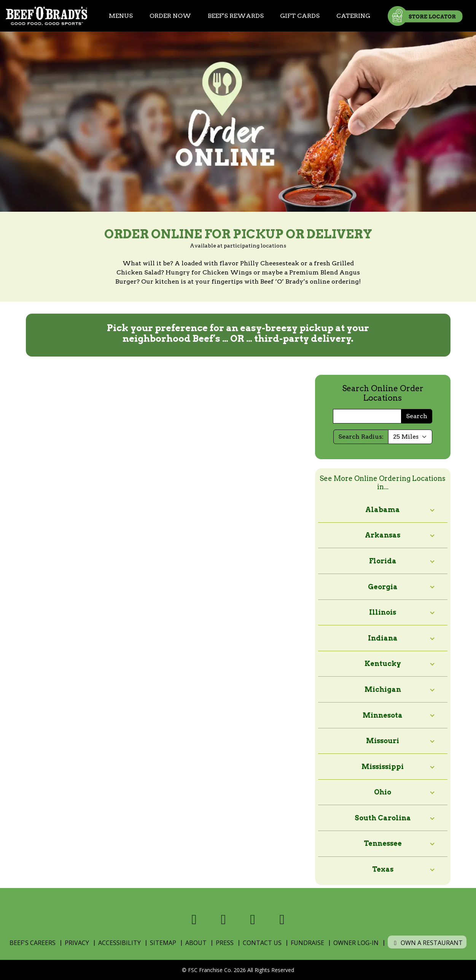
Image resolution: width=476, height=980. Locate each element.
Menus (121, 16)
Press (225, 943)
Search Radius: (361, 437)
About (196, 943)
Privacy (77, 943)
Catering (353, 16)
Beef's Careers (33, 943)
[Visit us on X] (224, 919)
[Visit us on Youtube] (282, 919)
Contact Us (262, 943)
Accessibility (119, 943)
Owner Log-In (356, 943)
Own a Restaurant (427, 943)
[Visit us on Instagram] (253, 919)
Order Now (170, 16)
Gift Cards (300, 16)
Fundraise (307, 943)
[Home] (46, 16)
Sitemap (163, 943)
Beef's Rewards (236, 16)
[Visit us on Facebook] (194, 919)
